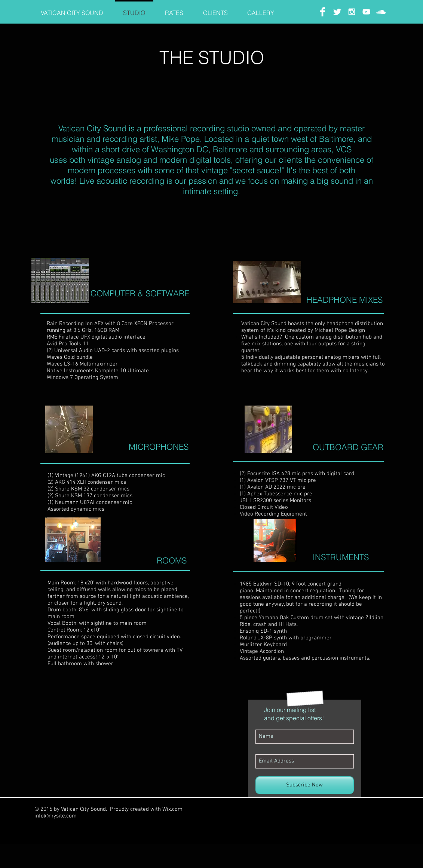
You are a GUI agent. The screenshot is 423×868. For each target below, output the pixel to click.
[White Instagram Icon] (352, 12)
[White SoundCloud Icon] (381, 12)
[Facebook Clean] (323, 12)
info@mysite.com (56, 816)
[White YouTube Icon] (366, 12)
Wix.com (172, 809)
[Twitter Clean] (337, 12)
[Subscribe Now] (305, 785)
